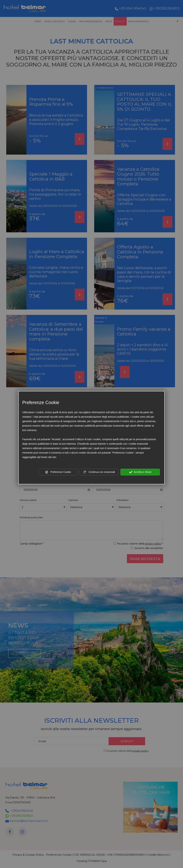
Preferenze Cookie (58, 472)
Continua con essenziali (99, 472)
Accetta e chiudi (140, 472)
